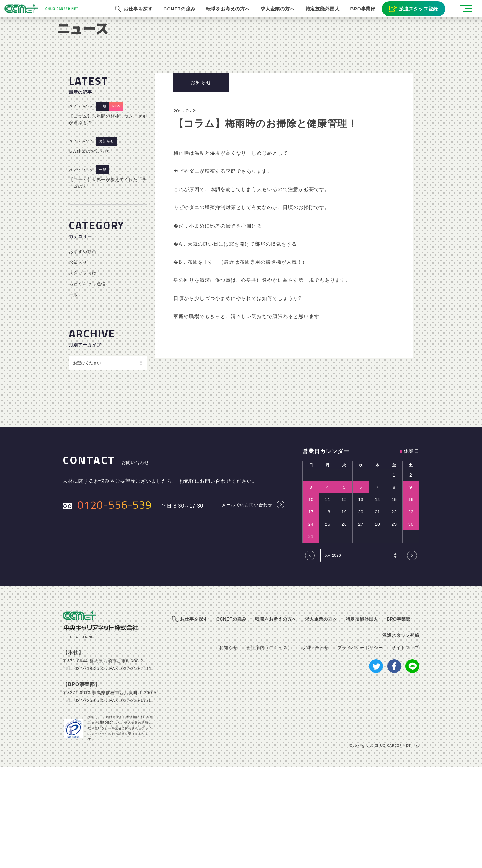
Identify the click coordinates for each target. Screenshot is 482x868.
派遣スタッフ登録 (416, 15)
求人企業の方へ (274, 15)
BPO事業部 (360, 15)
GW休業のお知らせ (89, 252)
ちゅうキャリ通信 (87, 384)
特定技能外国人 (319, 15)
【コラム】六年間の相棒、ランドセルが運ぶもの (108, 220)
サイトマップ (405, 748)
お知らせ (107, 242)
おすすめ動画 (83, 352)
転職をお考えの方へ (223, 15)
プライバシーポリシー (360, 748)
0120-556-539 (115, 605)
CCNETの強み (175, 15)
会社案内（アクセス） (269, 748)
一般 (103, 207)
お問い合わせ (315, 748)
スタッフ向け (83, 373)
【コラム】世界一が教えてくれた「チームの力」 (108, 284)
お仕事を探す (133, 15)
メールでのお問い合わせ (247, 605)
